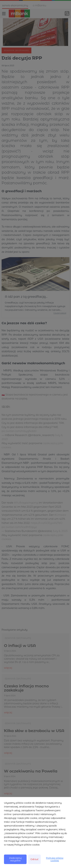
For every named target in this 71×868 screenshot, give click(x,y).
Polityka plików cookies (55, 859)
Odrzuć (34, 859)
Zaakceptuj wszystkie (15, 859)
